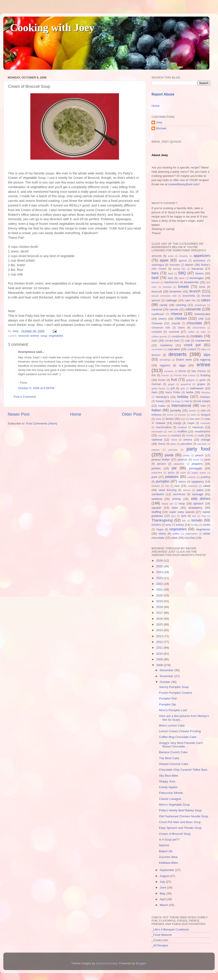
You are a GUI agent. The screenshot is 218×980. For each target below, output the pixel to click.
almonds (157, 256)
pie (174, 468)
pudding (205, 477)
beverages (197, 278)
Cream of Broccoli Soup (175, 834)
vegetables (56, 336)
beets (182, 278)
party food (198, 449)
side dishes (201, 499)
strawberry (195, 508)
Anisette (184, 256)
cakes (206, 300)
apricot (183, 261)
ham (154, 392)
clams (181, 328)
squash (156, 508)
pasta (169, 455)
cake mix (190, 300)
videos (162, 534)
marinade (205, 423)
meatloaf (182, 427)
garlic (203, 380)
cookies (197, 336)
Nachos (164, 845)
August (165, 876)
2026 (160, 561)
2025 (160, 566)
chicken (181, 318)
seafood (157, 499)
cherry (162, 319)
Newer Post (19, 414)
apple (164, 260)
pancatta (202, 444)
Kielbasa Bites (169, 863)
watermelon (191, 534)
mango (177, 423)
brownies (176, 291)
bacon (189, 265)
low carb (195, 419)
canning (181, 305)
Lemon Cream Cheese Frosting (180, 731)
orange (206, 440)
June (163, 887)
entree (35, 336)
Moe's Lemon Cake (172, 725)
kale (203, 411)
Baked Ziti (166, 851)
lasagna (206, 415)
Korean (182, 415)
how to (188, 401)
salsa (200, 490)
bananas (197, 269)
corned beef (172, 341)
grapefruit (186, 384)
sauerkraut (179, 494)
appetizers (202, 256)
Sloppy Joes (167, 781)
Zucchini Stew (168, 857)
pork (154, 477)
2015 (160, 624)
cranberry (166, 345)
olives (174, 440)
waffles (176, 534)
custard (192, 349)
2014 (160, 630)
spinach (198, 503)
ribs (167, 486)
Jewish (192, 411)
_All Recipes (160, 945)
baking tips (179, 269)
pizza (171, 473)
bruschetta (189, 296)
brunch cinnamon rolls (164, 296)
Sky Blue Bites (169, 776)
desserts (177, 354)
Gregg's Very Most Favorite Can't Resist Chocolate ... (181, 745)
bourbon (167, 287)
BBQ (182, 273)
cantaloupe (200, 305)
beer (170, 278)
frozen (162, 380)
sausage (198, 494)
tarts (184, 516)
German (156, 384)
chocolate (194, 323)
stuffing (156, 512)
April (163, 899)
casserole (193, 309)
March (164, 905)
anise (171, 256)
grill (173, 388)
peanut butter (161, 459)
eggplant (165, 365)
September (167, 870)
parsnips (173, 450)
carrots (174, 309)
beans (200, 273)
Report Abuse (163, 94)
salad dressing (167, 490)
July (163, 882)
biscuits (156, 282)
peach (199, 455)
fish (154, 375)
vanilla (206, 525)
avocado (175, 265)
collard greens (159, 336)
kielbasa (157, 415)
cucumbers (157, 349)
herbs (190, 392)
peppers (197, 464)
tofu (184, 521)
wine (174, 538)
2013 (160, 636)
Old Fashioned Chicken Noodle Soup (184, 816)
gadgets (190, 380)
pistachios (157, 473)
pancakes (187, 444)
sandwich (158, 494)
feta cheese (199, 371)
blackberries (172, 282)
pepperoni (179, 464)
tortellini (156, 525)
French (165, 375)
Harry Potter (173, 392)
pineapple (196, 468)
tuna (168, 525)
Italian (156, 410)
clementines (199, 328)
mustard (176, 436)
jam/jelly (176, 410)
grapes (201, 384)
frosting (205, 375)
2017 (160, 613)
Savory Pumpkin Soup (174, 687)
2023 (160, 578)
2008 (160, 665)
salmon (187, 490)
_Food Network (162, 935)
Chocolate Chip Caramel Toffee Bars (183, 770)
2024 (160, 572)
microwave (157, 432)
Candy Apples (168, 787)
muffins (182, 431)
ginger (171, 384)
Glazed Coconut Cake (174, 764)
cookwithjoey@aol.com (183, 184)
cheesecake (202, 314)
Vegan (160, 529)
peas (207, 460)
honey (160, 401)
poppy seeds (199, 473)
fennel (182, 371)
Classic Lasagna (170, 799)
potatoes (172, 477)
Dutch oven (184, 360)
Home (76, 414)
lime (183, 419)
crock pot (192, 345)
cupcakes (174, 349)
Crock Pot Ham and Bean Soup (180, 822)
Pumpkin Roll (168, 698)
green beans (158, 388)
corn (154, 341)
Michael (161, 128)
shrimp (177, 499)
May (163, 893)
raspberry (198, 482)
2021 (160, 589)
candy (163, 305)
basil (170, 273)
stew (175, 508)
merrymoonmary (107, 963)
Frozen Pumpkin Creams (176, 693)
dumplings (165, 360)
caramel (157, 309)
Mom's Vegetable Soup (174, 805)
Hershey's (162, 397)
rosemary (193, 486)
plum (183, 473)
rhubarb (156, 486)
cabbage (171, 300)
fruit (174, 380)
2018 (160, 607)
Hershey (206, 392)
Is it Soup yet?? (169, 840)
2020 (160, 595)
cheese (176, 314)
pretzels (192, 477)
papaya (155, 450)
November (167, 676)
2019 (160, 601)
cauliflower (158, 314)
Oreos (161, 444)
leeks (159, 419)
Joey (159, 122)
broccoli (24, 336)
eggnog (205, 360)
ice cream (204, 401)
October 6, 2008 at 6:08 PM (36, 388)
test (194, 516)
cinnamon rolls (161, 328)
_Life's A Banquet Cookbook (170, 929)
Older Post (132, 414)
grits (183, 388)
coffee (191, 332)
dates (204, 349)
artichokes (199, 261)
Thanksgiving (162, 520)
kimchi (170, 415)
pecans (161, 464)
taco (173, 516)
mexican (198, 427)
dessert (156, 355)
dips (207, 355)
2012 (160, 642)
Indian (162, 406)
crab (187, 341)
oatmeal (157, 440)
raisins (182, 482)
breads (183, 287)
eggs (182, 365)
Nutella (190, 436)
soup (44, 336)
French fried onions (185, 375)
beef (155, 278)
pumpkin (163, 481)
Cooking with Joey (52, 28)
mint (170, 432)
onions (188, 440)
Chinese (157, 323)
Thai (204, 516)
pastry (186, 455)
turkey (180, 525)
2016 (160, 619)
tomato (197, 520)
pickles (156, 468)
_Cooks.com (160, 940)
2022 (160, 584)
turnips (195, 525)
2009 (160, 659)
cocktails (157, 332)
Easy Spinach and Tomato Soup (180, 828)
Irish (203, 406)
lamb (193, 415)
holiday (183, 397)
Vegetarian (203, 529)
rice (177, 486)
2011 (160, 648)
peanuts (182, 460)
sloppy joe (167, 504)
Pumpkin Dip (168, 704)
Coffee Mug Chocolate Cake (178, 737)
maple (191, 423)
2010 (160, 654)
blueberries (192, 282)
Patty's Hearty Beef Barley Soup (180, 810)
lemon (170, 419)
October (165, 682)
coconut (174, 332)
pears (196, 460)
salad (207, 486)
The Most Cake (169, 758)
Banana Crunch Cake (173, 752)
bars (155, 273)
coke (203, 332)
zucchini (190, 538)
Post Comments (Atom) (42, 423)
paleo (173, 444)
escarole (169, 371)
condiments (178, 336)
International (181, 405)
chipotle (176, 323)
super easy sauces (182, 512)
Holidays (205, 397)
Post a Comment (25, 397)
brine (202, 287)
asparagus (158, 265)
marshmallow (164, 427)
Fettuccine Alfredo (171, 793)
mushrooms (203, 431)
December (167, 670)
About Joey (160, 155)
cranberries (203, 341)
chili (201, 319)
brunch (195, 291)
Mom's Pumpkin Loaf (173, 710)
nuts (201, 435)
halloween (197, 388)
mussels (162, 436)
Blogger (141, 963)
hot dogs (175, 401)
